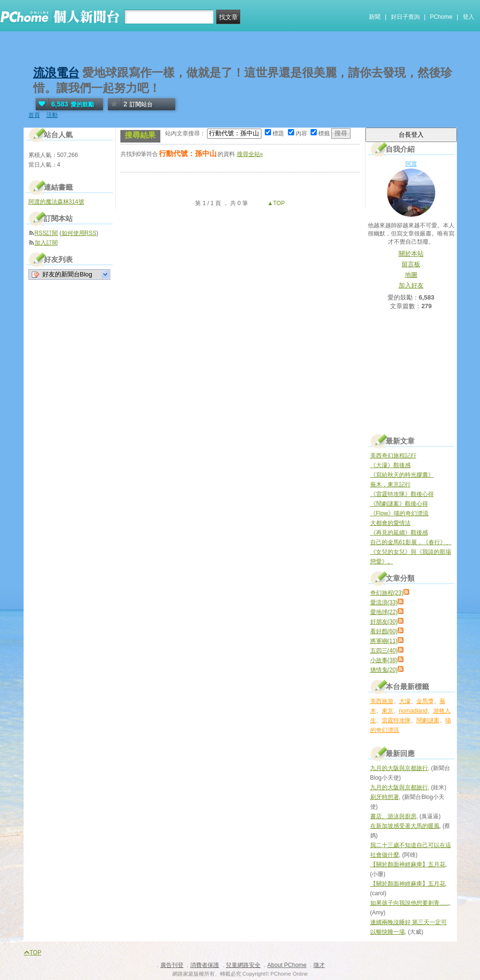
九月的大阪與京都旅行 (399, 768)
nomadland (413, 711)
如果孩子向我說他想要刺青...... (410, 903)
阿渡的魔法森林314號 (56, 202)
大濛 (405, 701)
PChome (441, 17)
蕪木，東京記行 (390, 484)
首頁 (34, 115)
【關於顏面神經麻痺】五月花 (408, 864)
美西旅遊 (382, 701)
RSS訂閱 (46, 233)
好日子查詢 (405, 17)
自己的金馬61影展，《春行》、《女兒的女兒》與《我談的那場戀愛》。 (411, 552)
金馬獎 (425, 701)
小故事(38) (384, 660)
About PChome (287, 965)
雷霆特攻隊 (396, 720)
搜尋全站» (250, 154)
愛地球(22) (384, 612)
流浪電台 (56, 72)
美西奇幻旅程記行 (393, 456)
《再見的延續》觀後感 (399, 533)
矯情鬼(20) (384, 670)
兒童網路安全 (243, 965)
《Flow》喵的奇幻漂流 (399, 513)
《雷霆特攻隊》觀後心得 (402, 494)
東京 (388, 711)
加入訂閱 (46, 243)
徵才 (319, 965)
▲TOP (275, 203)
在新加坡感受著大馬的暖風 (405, 826)
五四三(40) (384, 651)
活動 (52, 115)
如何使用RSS (79, 233)
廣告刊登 (172, 965)
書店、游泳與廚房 (393, 816)
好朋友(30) (384, 622)
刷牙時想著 (385, 797)
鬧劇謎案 (428, 720)
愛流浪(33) (384, 602)
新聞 (375, 17)
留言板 (411, 264)
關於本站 (411, 254)
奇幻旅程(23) (387, 593)
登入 (468, 17)
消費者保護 (205, 965)
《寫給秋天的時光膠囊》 (402, 475)
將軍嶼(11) (384, 641)
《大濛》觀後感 (390, 465)
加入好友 (411, 285)
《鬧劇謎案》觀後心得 (399, 504)
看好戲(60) (384, 631)
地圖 (411, 275)
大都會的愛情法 (390, 523)
